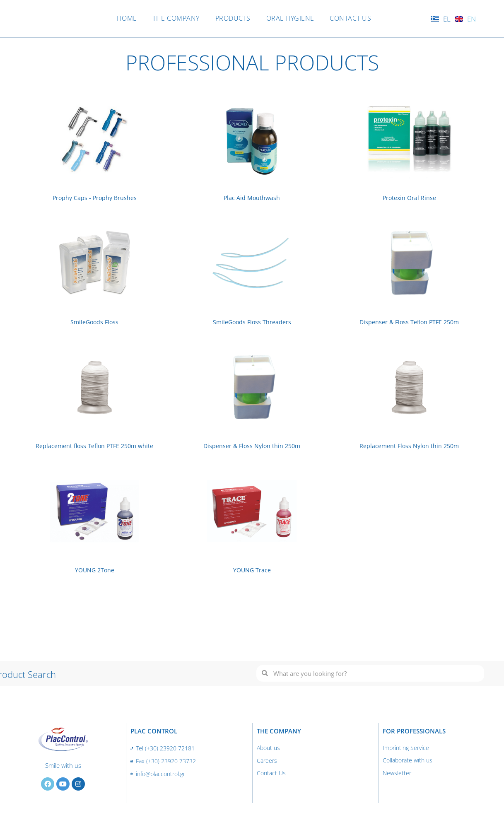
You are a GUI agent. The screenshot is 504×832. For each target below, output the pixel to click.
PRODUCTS (233, 18)
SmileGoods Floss (94, 322)
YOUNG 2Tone (94, 569)
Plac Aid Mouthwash (252, 198)
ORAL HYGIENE (293, 18)
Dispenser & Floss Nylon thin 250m (252, 446)
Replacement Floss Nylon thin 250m (409, 446)
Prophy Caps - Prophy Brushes (94, 198)
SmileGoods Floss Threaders (252, 322)
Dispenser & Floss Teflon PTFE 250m (409, 322)
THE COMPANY (174, 18)
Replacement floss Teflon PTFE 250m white (94, 446)
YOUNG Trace (252, 569)
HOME (122, 18)
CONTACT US (356, 18)
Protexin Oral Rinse (409, 198)
